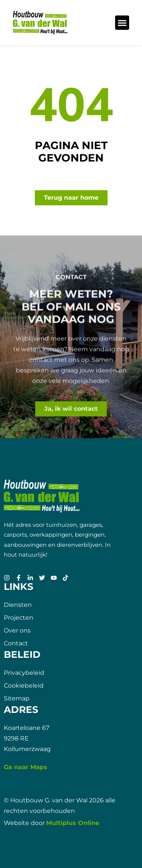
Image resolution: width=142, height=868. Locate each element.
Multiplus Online (73, 823)
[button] (122, 23)
